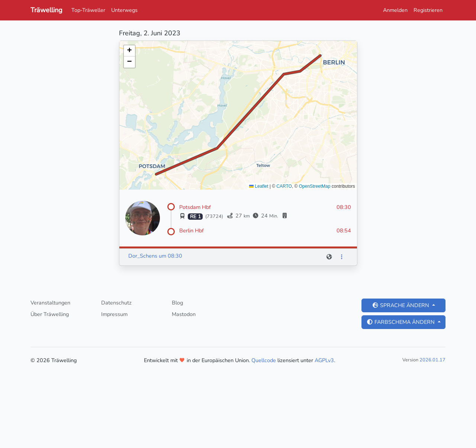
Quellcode (264, 360)
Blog (177, 303)
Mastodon (184, 314)
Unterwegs (124, 10)
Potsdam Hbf (195, 207)
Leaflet (259, 186)
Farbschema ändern (401, 322)
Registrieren (428, 10)
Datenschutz (116, 303)
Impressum (114, 314)
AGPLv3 (324, 360)
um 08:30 (171, 256)
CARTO (284, 186)
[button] (129, 51)
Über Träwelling (50, 314)
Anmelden (395, 10)
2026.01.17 (432, 360)
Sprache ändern (401, 305)
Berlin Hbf (192, 231)
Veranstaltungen (50, 303)
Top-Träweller (88, 10)
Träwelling (46, 10)
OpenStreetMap (315, 186)
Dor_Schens (143, 256)
